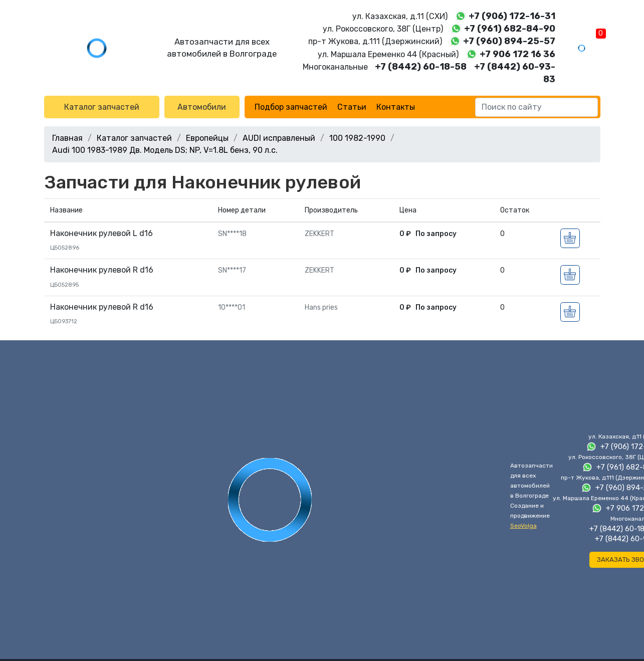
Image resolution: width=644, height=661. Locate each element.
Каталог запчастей (102, 107)
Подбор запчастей (291, 107)
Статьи (352, 107)
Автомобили (202, 107)
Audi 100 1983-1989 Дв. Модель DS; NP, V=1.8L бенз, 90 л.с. (165, 150)
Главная (67, 138)
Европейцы (207, 138)
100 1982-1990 (357, 138)
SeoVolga (523, 526)
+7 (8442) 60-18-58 (421, 67)
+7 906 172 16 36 (517, 54)
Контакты (396, 107)
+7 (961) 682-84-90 (510, 29)
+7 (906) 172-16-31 (512, 16)
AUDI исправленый (279, 138)
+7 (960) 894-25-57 (509, 41)
